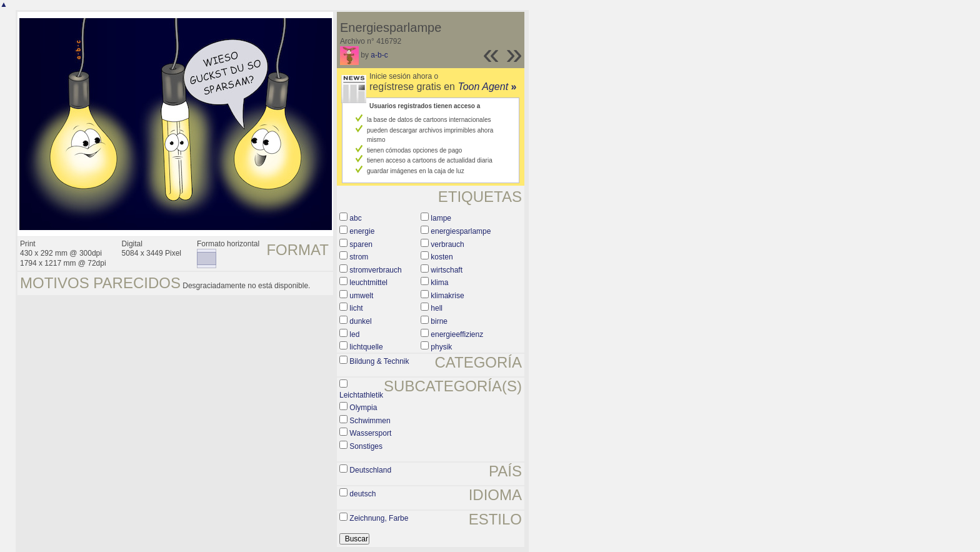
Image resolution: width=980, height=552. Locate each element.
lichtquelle (366, 347)
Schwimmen (370, 421)
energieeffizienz (457, 334)
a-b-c (379, 55)
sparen (361, 244)
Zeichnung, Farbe (379, 518)
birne (439, 321)
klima (439, 283)
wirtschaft (447, 270)
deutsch (362, 494)
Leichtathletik (361, 395)
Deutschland (370, 470)
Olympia (363, 408)
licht (356, 308)
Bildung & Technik (379, 361)
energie (362, 231)
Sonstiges (366, 446)
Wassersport (370, 433)
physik (441, 347)
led (354, 334)
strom (359, 257)
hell (437, 308)
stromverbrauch (375, 270)
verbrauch (447, 244)
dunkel (360, 321)
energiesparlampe (461, 231)
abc (355, 218)
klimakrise (447, 296)
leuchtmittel (368, 283)
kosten (442, 257)
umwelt (361, 296)
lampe (441, 218)
